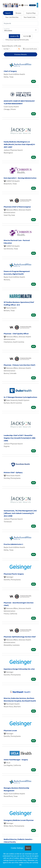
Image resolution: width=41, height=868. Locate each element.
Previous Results (21, 54)
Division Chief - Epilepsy (13, 472)
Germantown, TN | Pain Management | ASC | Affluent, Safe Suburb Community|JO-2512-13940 (20, 513)
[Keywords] (20, 23)
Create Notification (30, 49)
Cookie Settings (17, 848)
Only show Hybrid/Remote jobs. (17, 40)
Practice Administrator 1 (13, 544)
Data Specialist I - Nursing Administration (20, 178)
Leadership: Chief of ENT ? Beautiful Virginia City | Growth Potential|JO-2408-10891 (20, 438)
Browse (18, 13)
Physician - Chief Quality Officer (16, 334)
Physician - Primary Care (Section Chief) (20, 365)
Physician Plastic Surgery (14, 574)
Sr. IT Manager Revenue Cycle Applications (20, 397)
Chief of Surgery (10, 71)
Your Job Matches (12, 17)
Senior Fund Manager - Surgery (16, 760)
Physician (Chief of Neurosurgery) (17, 207)
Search (8, 13)
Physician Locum (10, 730)
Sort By (6, 49)
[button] (27, 36)
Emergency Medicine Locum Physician (19, 820)
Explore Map (31, 13)
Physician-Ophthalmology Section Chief (20, 637)
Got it (28, 848)
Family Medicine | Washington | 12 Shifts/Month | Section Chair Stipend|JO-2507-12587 (20, 144)
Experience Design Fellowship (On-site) (19, 669)
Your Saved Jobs (30, 17)
